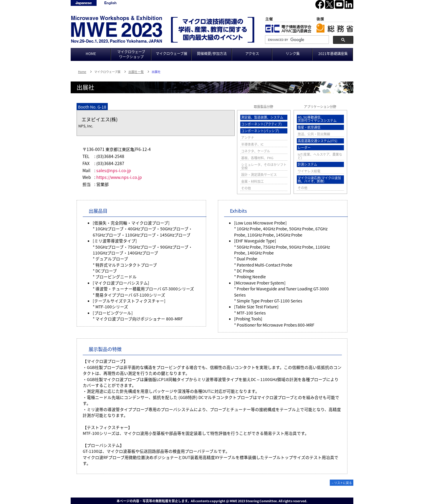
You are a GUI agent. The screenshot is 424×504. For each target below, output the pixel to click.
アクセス (252, 54)
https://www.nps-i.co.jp (119, 177)
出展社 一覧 (136, 72)
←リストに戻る (342, 483)
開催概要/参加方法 (212, 54)
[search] (296, 40)
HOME (91, 54)
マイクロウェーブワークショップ (131, 54)
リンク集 (293, 54)
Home (82, 72)
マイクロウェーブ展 (172, 54)
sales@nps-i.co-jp (114, 170)
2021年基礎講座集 (333, 54)
